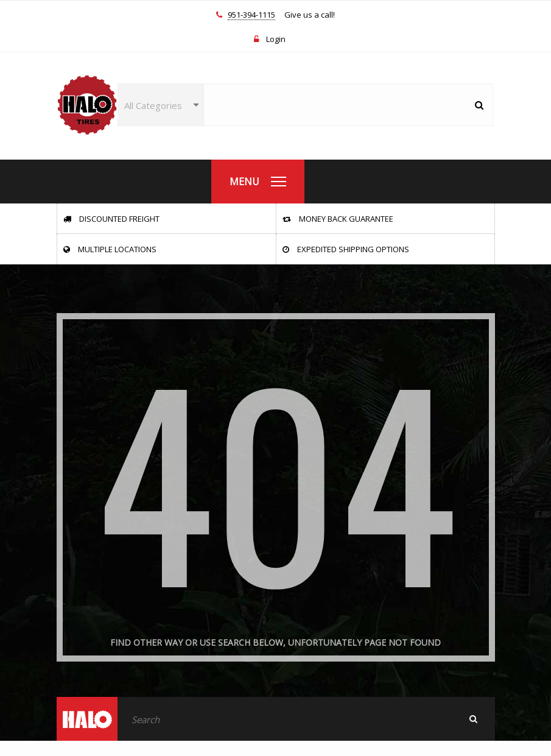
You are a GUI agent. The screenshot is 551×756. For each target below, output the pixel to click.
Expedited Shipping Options (346, 249)
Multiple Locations (110, 249)
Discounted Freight (111, 219)
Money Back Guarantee (338, 219)
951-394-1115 (251, 15)
